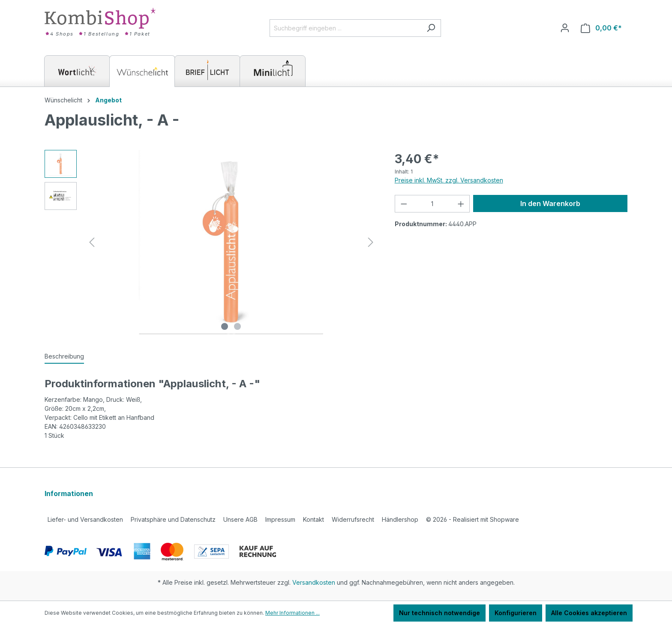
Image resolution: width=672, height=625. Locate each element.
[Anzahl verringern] (404, 204)
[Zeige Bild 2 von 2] (237, 326)
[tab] (64, 357)
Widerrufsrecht (353, 519)
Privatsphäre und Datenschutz (173, 519)
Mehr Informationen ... (292, 613)
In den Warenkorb (550, 203)
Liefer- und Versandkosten (85, 519)
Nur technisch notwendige (439, 613)
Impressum (280, 519)
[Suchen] (431, 28)
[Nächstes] (371, 242)
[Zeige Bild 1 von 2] (225, 326)
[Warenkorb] (601, 28)
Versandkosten (314, 582)
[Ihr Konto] (565, 28)
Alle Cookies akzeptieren (589, 613)
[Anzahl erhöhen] (461, 204)
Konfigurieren (516, 613)
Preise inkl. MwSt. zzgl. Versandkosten (449, 180)
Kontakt (313, 519)
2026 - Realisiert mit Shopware (472, 519)
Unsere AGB (240, 519)
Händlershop (400, 519)
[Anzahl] (432, 204)
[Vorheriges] (92, 242)
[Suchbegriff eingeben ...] (345, 28)
